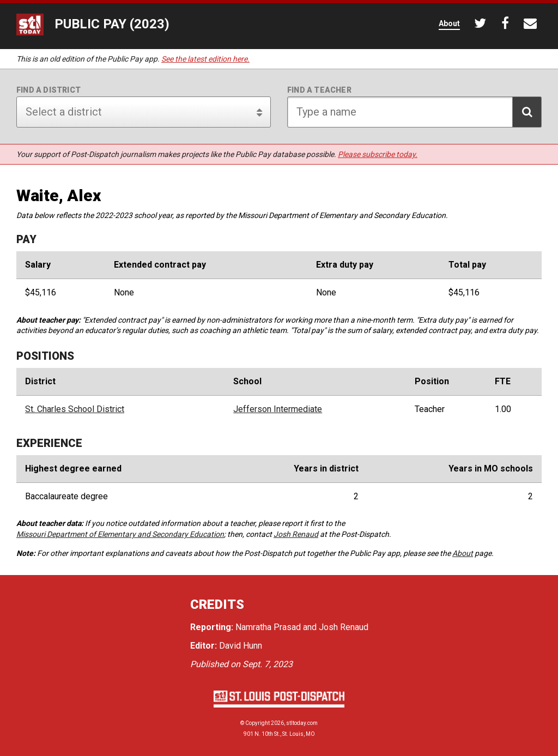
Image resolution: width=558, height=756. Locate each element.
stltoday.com (302, 723)
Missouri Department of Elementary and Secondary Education (120, 534)
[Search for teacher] (414, 112)
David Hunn (241, 646)
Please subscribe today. (378, 154)
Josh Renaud (296, 534)
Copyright (257, 723)
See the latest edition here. (205, 59)
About (463, 553)
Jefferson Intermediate (278, 409)
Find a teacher (319, 90)
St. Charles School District (75, 409)
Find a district (48, 90)
